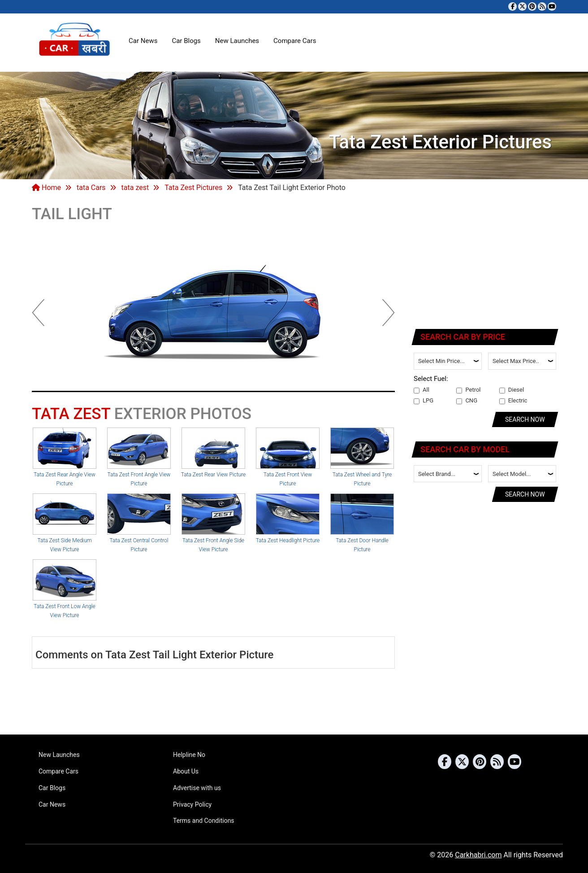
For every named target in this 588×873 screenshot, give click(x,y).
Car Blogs (186, 41)
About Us (186, 771)
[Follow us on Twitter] (522, 6)
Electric (513, 401)
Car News (143, 41)
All (422, 390)
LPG (424, 401)
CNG (467, 401)
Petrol (468, 390)
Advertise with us (197, 788)
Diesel (512, 390)
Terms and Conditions (204, 821)
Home (46, 188)
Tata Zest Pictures (193, 188)
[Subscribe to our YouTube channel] (552, 6)
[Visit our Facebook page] (512, 6)
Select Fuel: (431, 379)
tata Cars (91, 188)
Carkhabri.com (478, 855)
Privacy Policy (192, 804)
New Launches (237, 41)
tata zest (135, 188)
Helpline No (189, 755)
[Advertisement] (485, 262)
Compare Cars (295, 41)
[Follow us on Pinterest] (532, 6)
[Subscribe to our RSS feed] (542, 6)
